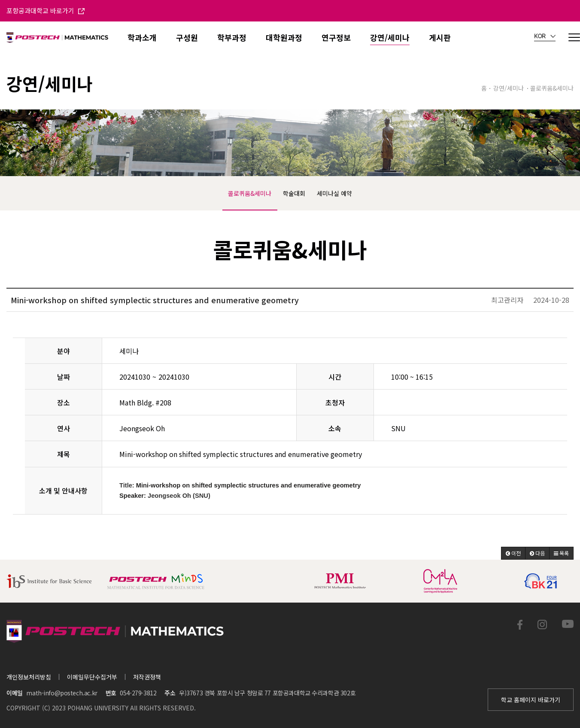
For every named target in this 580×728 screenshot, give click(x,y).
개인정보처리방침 (29, 677)
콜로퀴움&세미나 (250, 193)
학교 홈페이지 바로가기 (531, 700)
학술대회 (294, 193)
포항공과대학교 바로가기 (46, 11)
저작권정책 (147, 677)
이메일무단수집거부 (92, 677)
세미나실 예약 (334, 193)
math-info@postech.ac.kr (62, 693)
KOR (545, 37)
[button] (513, 553)
